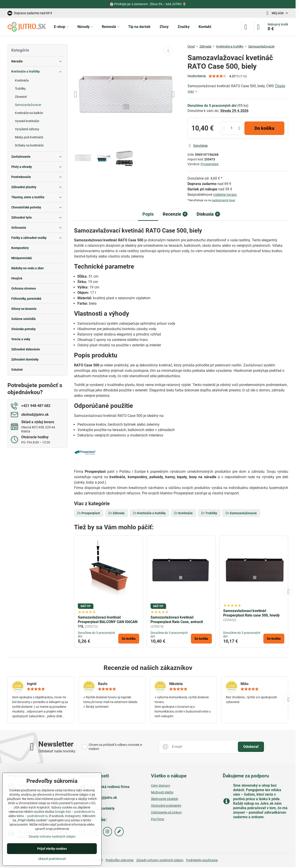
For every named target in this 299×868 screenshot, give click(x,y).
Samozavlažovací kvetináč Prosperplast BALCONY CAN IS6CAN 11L (108, 622)
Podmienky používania (202, 860)
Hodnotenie (197, 76)
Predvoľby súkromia (120, 860)
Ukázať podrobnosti (52, 859)
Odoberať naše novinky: (57, 751)
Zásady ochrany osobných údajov (160, 860)
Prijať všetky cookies (52, 849)
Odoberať (251, 747)
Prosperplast (210, 164)
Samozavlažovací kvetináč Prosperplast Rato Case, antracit (177, 620)
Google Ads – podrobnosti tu (75, 812)
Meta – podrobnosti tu (32, 816)
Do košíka (264, 128)
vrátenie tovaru (225, 195)
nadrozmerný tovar (223, 200)
